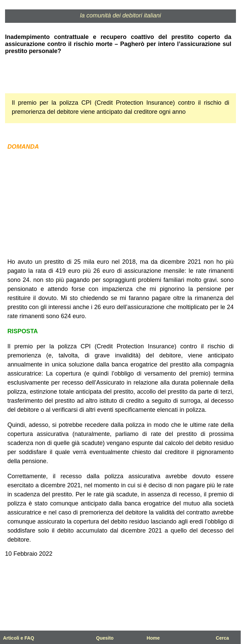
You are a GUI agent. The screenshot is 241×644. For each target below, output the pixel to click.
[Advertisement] (120, 204)
